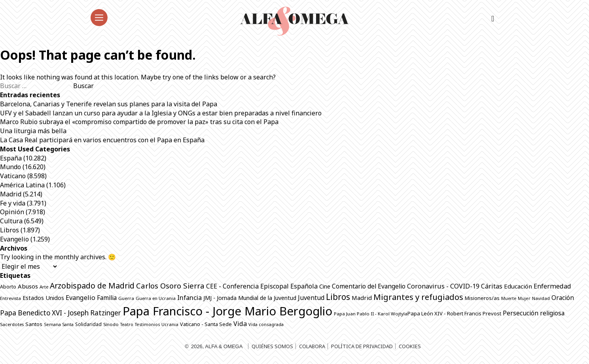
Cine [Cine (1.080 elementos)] (325, 286)
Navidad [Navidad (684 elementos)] (541, 298)
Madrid (11, 194)
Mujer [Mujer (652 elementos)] (524, 298)
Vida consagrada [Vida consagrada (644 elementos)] (266, 324)
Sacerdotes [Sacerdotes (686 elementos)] (12, 324)
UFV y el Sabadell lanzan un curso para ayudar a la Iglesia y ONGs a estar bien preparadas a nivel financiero (161, 113)
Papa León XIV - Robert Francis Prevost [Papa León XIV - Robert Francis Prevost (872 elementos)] (454, 313)
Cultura (11, 221)
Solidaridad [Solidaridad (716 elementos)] (88, 324)
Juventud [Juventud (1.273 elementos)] (311, 298)
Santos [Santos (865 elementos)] (34, 324)
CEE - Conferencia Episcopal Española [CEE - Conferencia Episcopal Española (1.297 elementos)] (262, 286)
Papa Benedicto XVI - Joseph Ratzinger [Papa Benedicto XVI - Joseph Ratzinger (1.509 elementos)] (61, 313)
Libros (9, 230)
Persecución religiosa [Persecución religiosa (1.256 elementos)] (534, 313)
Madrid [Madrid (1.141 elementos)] (362, 298)
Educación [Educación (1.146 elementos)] (518, 286)
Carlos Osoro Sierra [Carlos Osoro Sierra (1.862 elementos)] (170, 286)
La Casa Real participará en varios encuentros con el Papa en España (102, 140)
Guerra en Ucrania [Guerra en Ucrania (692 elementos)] (156, 298)
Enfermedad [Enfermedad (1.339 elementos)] (552, 286)
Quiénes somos (272, 346)
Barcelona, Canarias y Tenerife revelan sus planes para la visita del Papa (109, 104)
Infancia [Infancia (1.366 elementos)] (189, 297)
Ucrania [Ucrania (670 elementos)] (170, 324)
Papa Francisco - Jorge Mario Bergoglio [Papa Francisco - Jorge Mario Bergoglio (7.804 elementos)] (227, 311)
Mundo (10, 167)
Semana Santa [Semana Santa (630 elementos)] (59, 324)
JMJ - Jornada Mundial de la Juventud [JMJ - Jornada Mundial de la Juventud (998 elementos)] (250, 298)
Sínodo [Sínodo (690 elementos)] (111, 324)
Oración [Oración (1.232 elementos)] (563, 298)
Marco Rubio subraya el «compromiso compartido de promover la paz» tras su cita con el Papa (139, 122)
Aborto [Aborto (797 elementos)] (8, 287)
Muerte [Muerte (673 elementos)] (509, 298)
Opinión (12, 212)
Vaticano (13, 176)
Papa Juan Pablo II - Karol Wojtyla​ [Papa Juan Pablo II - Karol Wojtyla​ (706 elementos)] (371, 314)
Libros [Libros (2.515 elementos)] (338, 297)
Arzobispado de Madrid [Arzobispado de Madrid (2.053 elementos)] (92, 286)
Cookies (410, 346)
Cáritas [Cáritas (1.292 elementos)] (492, 286)
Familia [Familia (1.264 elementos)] (107, 298)
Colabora (312, 346)
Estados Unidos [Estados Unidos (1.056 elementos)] (43, 298)
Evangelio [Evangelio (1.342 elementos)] (80, 298)
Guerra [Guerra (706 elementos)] (126, 298)
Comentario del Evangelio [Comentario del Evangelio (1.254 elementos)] (369, 286)
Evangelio (14, 239)
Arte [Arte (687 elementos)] (44, 287)
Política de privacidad (362, 346)
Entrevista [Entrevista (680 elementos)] (10, 298)
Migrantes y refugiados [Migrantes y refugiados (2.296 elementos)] (418, 297)
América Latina (22, 185)
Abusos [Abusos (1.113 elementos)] (28, 286)
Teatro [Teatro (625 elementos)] (127, 324)
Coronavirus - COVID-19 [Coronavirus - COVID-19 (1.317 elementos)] (443, 286)
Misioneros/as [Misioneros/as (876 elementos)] (482, 298)
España (11, 158)
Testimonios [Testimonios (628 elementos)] (147, 324)
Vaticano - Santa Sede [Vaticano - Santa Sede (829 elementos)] (206, 324)
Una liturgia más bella (33, 131)
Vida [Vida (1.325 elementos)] (240, 324)
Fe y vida (13, 203)
